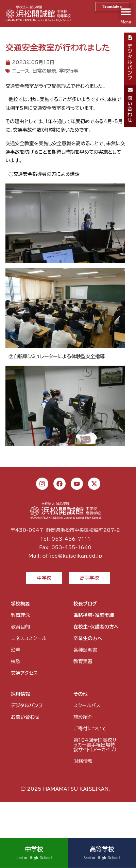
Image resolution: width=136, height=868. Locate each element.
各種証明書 (85, 650)
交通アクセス (24, 673)
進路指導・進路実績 (94, 615)
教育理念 (20, 615)
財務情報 (83, 761)
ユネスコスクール (29, 638)
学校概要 (20, 604)
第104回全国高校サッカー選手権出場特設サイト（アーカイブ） (95, 745)
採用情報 (20, 694)
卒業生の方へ (88, 638)
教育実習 (83, 661)
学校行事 (69, 71)
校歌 (16, 661)
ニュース (21, 71)
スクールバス (87, 706)
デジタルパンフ (27, 706)
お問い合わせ (25, 717)
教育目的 (20, 627)
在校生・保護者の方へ (96, 627)
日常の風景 (44, 71)
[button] (126, 12)
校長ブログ (85, 604)
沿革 (16, 650)
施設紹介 (83, 717)
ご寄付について (90, 729)
